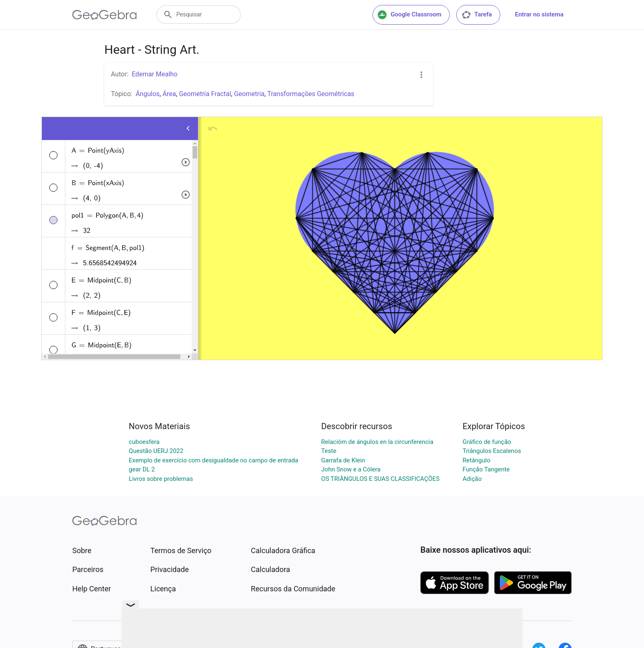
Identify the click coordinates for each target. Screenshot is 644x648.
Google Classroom (409, 15)
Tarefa (477, 15)
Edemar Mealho (155, 74)
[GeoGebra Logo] (105, 15)
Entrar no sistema (539, 14)
